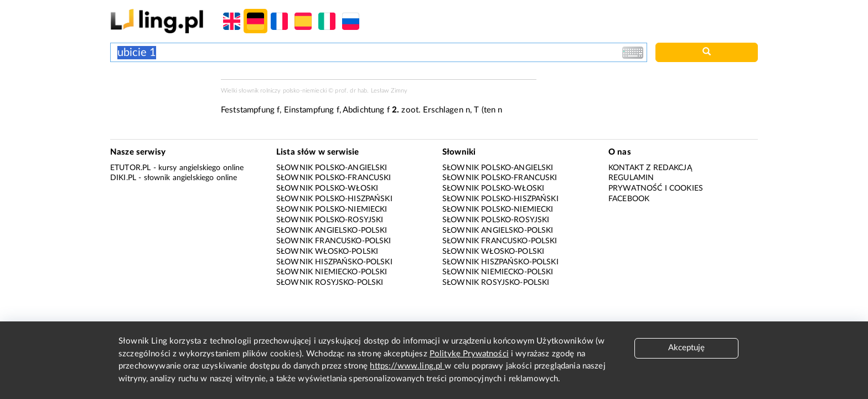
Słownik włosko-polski (327, 252)
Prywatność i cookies (656, 188)
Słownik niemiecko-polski (332, 272)
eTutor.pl (130, 168)
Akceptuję (686, 348)
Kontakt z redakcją (650, 168)
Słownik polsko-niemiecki (332, 209)
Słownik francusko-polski (334, 241)
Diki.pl (123, 178)
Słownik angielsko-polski (332, 231)
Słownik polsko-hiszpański (334, 199)
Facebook (629, 199)
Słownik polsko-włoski (327, 188)
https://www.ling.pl (407, 366)
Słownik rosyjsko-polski (330, 283)
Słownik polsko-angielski (332, 168)
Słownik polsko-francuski (334, 178)
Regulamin (631, 178)
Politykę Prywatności (469, 354)
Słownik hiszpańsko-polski (334, 262)
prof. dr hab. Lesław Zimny (371, 91)
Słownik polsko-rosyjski (330, 220)
